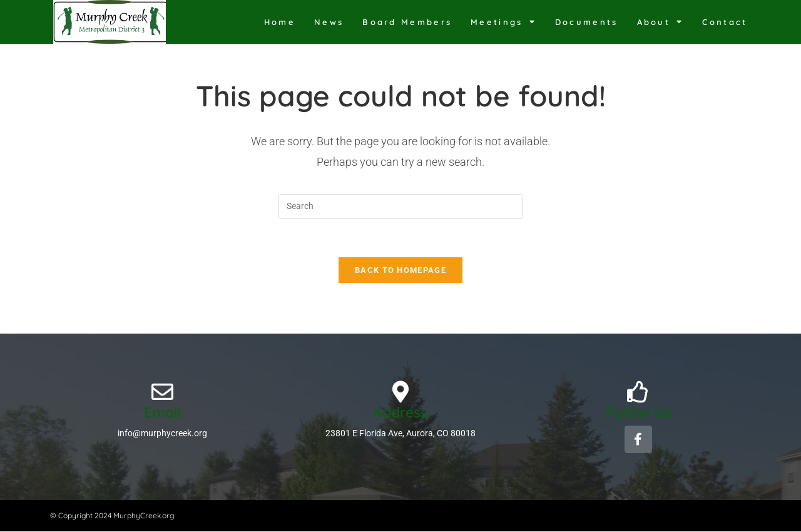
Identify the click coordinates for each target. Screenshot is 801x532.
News (329, 22)
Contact (725, 22)
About (661, 22)
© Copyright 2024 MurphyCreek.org (112, 515)
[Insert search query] (400, 207)
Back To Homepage (400, 270)
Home (280, 22)
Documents (587, 22)
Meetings (503, 22)
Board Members (407, 22)
